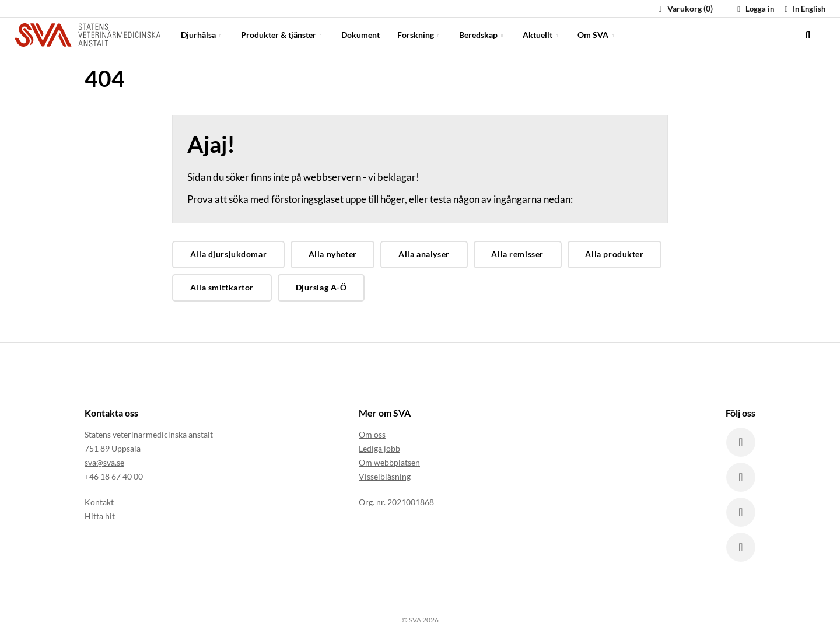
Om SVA (597, 35)
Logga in (754, 9)
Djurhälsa (202, 35)
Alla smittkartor (222, 287)
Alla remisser (517, 254)
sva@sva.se (104, 462)
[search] (808, 35)
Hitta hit (100, 516)
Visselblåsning (385, 476)
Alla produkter (614, 254)
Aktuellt (541, 35)
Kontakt (99, 502)
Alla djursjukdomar (228, 254)
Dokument (360, 35)
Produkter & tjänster (282, 35)
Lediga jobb (379, 448)
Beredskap (482, 35)
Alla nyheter (333, 254)
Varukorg (684, 8)
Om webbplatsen (389, 462)
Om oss (372, 434)
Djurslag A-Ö (321, 287)
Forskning (419, 35)
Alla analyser (424, 254)
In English (804, 9)
